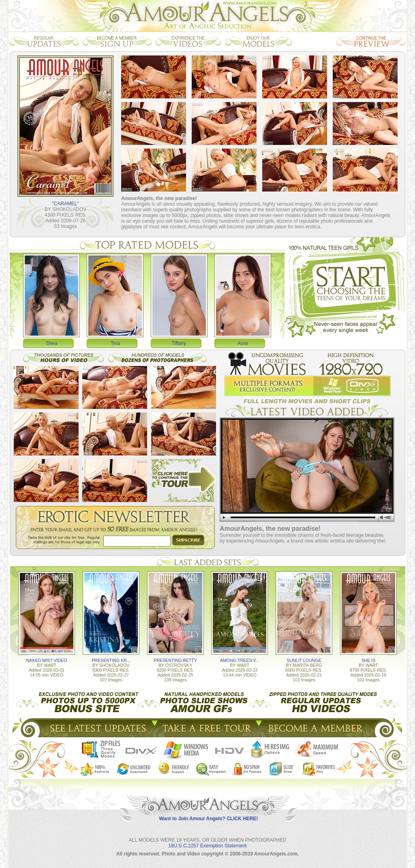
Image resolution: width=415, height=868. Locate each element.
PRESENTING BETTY (175, 660)
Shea (51, 343)
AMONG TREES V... (240, 660)
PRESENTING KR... (111, 660)
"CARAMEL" (65, 204)
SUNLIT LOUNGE (304, 660)
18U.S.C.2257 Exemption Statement (207, 846)
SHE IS (368, 660)
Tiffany (179, 343)
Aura (243, 343)
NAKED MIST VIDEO (47, 660)
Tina (115, 343)
